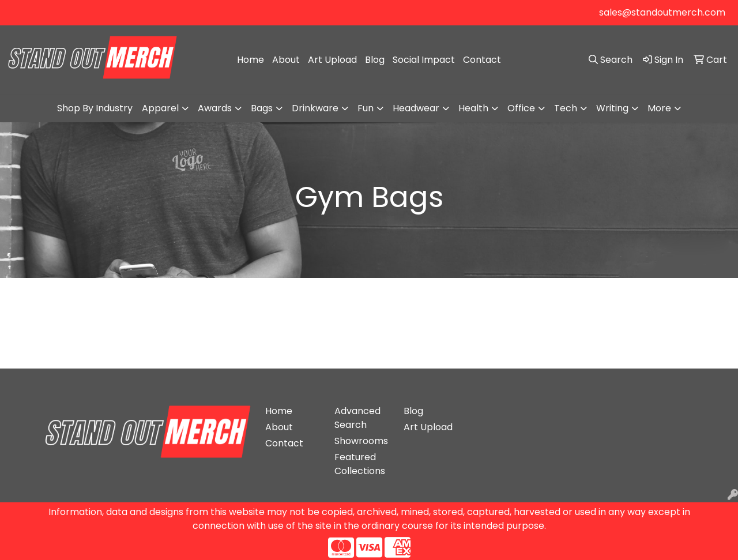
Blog (375, 60)
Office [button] (521, 108)
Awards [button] (215, 108)
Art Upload (332, 60)
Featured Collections (360, 464)
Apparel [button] (160, 108)
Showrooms (361, 441)
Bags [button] (262, 108)
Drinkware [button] (315, 108)
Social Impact (424, 60)
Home (251, 60)
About (286, 60)
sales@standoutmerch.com (662, 12)
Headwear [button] (416, 108)
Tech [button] (566, 108)
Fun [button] (366, 108)
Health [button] (473, 108)
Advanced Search (357, 418)
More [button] (659, 108)
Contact (482, 60)
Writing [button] (612, 108)
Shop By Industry (95, 108)
